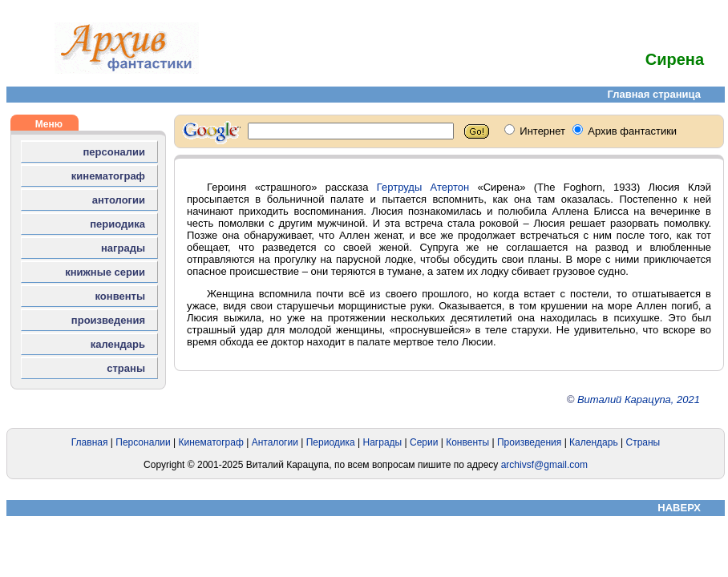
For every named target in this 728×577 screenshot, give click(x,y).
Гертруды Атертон (423, 187)
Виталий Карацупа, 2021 (639, 399)
